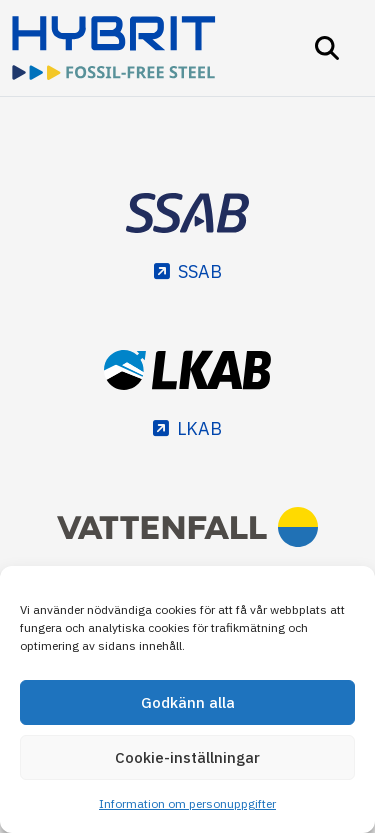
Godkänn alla (188, 702)
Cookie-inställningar (187, 757)
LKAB (199, 428)
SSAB (200, 271)
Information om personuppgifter (187, 803)
